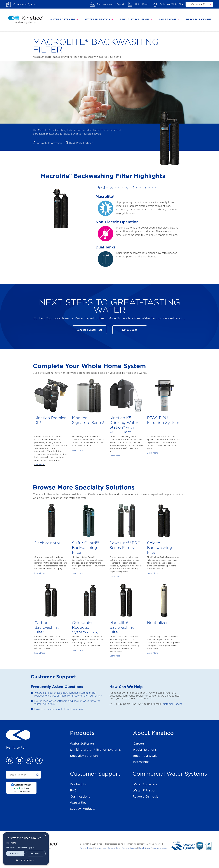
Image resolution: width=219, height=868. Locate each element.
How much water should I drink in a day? (59, 709)
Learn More (40, 465)
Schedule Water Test (89, 330)
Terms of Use (100, 848)
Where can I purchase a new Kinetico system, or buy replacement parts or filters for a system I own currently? (68, 694)
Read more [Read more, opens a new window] (11, 843)
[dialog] (26, 849)
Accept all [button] (15, 853)
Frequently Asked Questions (57, 687)
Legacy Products (83, 809)
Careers (139, 744)
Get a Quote (130, 330)
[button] (26, 847)
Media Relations (145, 750)
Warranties (78, 803)
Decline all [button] (36, 853)
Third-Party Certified (81, 143)
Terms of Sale (114, 848)
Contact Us (78, 784)
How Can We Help (126, 687)
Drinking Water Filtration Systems (95, 750)
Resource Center (199, 20)
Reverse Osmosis (145, 796)
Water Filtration (144, 790)
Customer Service (172, 704)
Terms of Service (129, 848)
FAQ (73, 790)
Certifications (80, 796)
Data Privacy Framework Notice (153, 848)
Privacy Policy (86, 848)
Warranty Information (49, 143)
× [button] (45, 836)
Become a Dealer (146, 756)
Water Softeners (82, 744)
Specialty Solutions (84, 756)
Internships (141, 762)
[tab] (64, 20)
